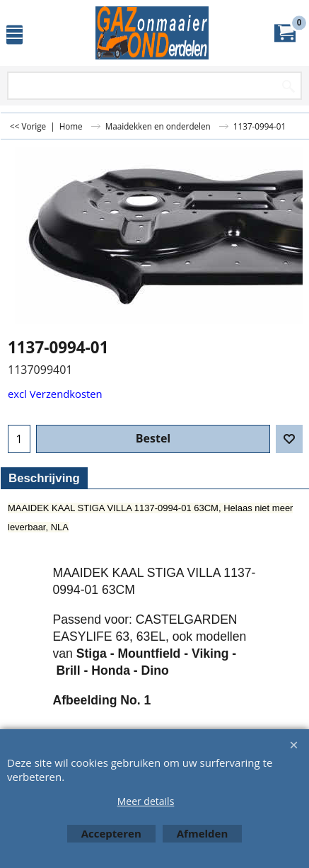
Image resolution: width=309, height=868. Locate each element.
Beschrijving (44, 478)
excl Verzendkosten (55, 394)
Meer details (146, 801)
